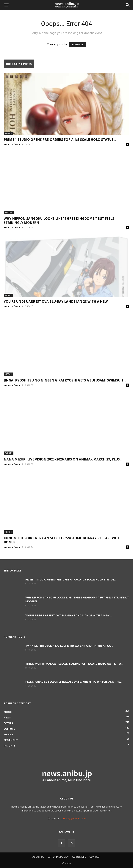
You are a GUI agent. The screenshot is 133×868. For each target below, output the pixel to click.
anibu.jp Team (12, 144)
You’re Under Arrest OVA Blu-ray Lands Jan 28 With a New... (57, 301)
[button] (6, 5)
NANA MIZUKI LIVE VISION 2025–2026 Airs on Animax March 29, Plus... (63, 459)
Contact (95, 857)
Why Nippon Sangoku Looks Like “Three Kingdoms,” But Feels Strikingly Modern (59, 221)
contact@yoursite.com (73, 818)
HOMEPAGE (78, 45)
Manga (9, 212)
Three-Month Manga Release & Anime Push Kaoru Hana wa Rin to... (74, 664)
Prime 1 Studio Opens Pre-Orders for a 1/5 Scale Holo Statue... (60, 140)
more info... (105, 811)
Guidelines (79, 857)
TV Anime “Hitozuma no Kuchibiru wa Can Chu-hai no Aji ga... (69, 646)
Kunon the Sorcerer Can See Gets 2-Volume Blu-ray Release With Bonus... (62, 540)
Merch (8, 133)
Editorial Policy (58, 857)
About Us (38, 857)
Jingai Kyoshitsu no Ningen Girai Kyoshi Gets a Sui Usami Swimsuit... (65, 380)
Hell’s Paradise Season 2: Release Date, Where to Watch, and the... (74, 682)
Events (9, 453)
